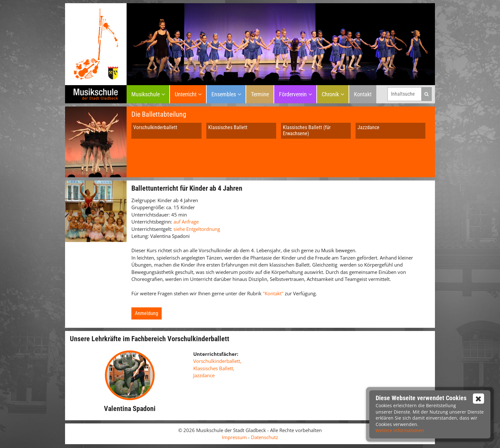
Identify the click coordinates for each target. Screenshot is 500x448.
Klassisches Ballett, (214, 368)
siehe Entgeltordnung (197, 229)
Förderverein (293, 94)
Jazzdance (368, 127)
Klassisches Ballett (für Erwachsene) (307, 130)
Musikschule (146, 94)
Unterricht (186, 94)
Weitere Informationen (400, 430)
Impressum (234, 437)
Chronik (330, 94)
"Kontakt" (274, 293)
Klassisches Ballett (228, 127)
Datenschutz (265, 437)
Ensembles (224, 94)
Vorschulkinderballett (155, 127)
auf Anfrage (186, 222)
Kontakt (363, 94)
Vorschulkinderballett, (217, 361)
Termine (260, 94)
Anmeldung (147, 313)
